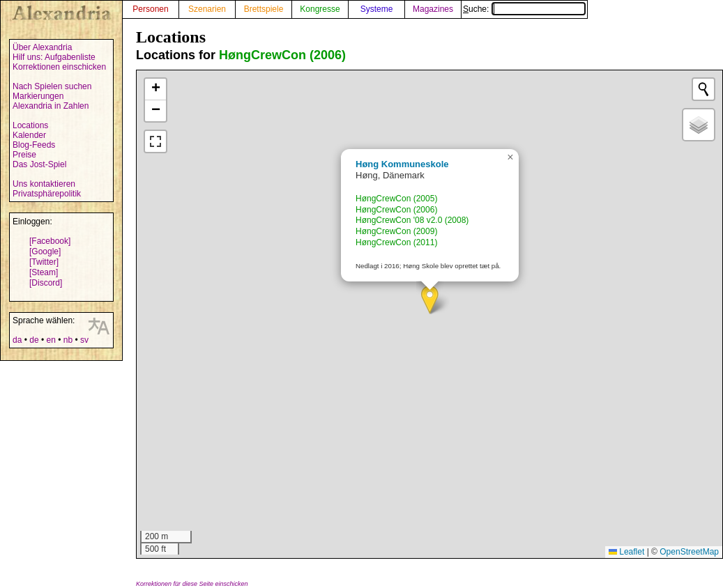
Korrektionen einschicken (59, 67)
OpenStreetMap (689, 552)
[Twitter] (44, 262)
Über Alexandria (42, 47)
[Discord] (46, 283)
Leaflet (626, 552)
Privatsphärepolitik (47, 194)
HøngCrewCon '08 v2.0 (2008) (412, 220)
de (34, 340)
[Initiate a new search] (703, 89)
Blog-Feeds (34, 145)
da (17, 340)
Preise (24, 155)
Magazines (433, 9)
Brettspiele (264, 9)
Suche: (524, 9)
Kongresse (320, 9)
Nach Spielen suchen (52, 86)
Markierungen (38, 96)
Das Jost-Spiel (39, 164)
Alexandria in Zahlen (51, 106)
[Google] (45, 252)
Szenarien (207, 9)
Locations (30, 125)
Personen (150, 9)
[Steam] (44, 272)
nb (68, 340)
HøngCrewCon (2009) (396, 231)
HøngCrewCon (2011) (396, 242)
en (51, 340)
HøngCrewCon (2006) (282, 55)
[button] (430, 300)
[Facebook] (50, 241)
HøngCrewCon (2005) (396, 199)
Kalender (29, 135)
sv (84, 340)
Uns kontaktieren (44, 184)
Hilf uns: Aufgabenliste (54, 57)
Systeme (377, 9)
